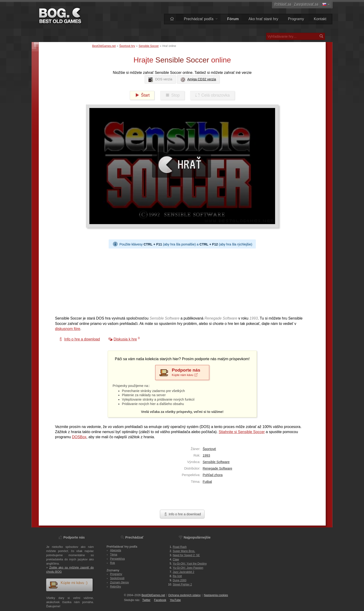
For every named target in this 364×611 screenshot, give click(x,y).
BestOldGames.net (104, 46)
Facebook (160, 600)
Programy (296, 19)
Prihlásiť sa (283, 4)
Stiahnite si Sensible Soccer (242, 432)
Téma (114, 555)
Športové (209, 449)
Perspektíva (117, 559)
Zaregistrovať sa (306, 4)
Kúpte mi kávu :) (68, 585)
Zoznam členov (119, 582)
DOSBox (79, 437)
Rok (112, 563)
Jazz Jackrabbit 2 (184, 572)
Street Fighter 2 (182, 585)
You (175, 600)
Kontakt (320, 19)
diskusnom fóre (68, 329)
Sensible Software (216, 462)
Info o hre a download (182, 514)
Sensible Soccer (149, 46)
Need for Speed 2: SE (186, 555)
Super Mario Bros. (184, 551)
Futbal (207, 482)
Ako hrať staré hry (263, 19)
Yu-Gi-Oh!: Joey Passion (188, 568)
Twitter (146, 600)
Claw (176, 559)
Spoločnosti (117, 578)
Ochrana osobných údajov (184, 595)
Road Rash (180, 547)
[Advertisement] (180, 281)
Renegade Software (217, 468)
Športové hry (127, 46)
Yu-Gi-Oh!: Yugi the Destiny (190, 564)
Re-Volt (177, 576)
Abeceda (115, 550)
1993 (206, 455)
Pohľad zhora (213, 475)
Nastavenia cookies (216, 595)
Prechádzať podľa (201, 19)
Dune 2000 (180, 580)
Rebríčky (115, 587)
